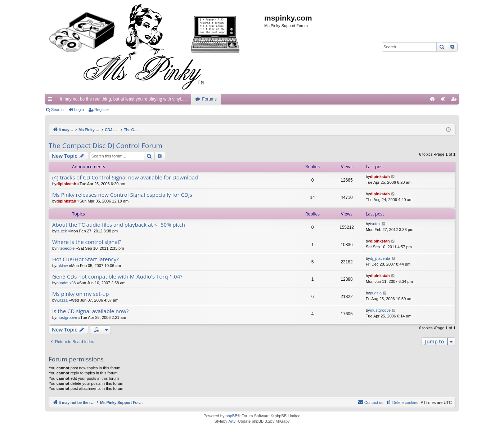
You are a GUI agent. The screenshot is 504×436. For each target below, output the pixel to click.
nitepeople (66, 248)
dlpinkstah (66, 184)
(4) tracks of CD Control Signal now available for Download (125, 177)
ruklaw (62, 266)
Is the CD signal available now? (90, 311)
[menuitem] (432, 99)
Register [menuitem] (456, 101)
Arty (232, 421)
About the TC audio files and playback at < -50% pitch (119, 225)
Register (102, 110)
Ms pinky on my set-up (81, 294)
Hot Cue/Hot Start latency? (85, 259)
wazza (62, 300)
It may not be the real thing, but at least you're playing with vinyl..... (123, 99)
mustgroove (67, 317)
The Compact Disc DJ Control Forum (105, 146)
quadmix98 (66, 283)
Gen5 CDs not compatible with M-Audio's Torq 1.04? (117, 277)
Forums (209, 99)
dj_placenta (380, 258)
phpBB (231, 416)
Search (57, 110)
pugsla (376, 293)
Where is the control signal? (87, 242)
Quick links (51, 101)
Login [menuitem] (445, 101)
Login (79, 110)
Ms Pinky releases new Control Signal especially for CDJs (122, 195)
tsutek (62, 231)
